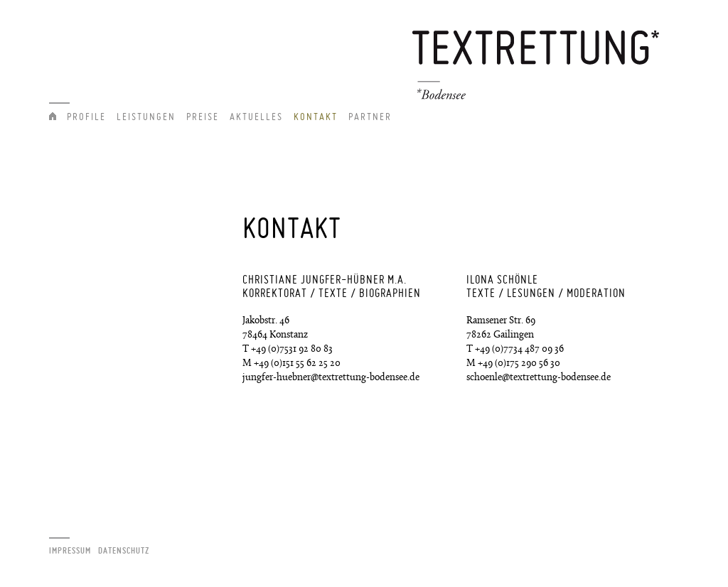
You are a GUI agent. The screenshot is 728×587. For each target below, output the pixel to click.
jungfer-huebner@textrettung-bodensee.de (331, 378)
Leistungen (146, 117)
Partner (370, 117)
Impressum (70, 550)
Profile (86, 117)
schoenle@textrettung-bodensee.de (539, 378)
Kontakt (316, 117)
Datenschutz (124, 550)
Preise (203, 117)
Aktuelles (256, 117)
